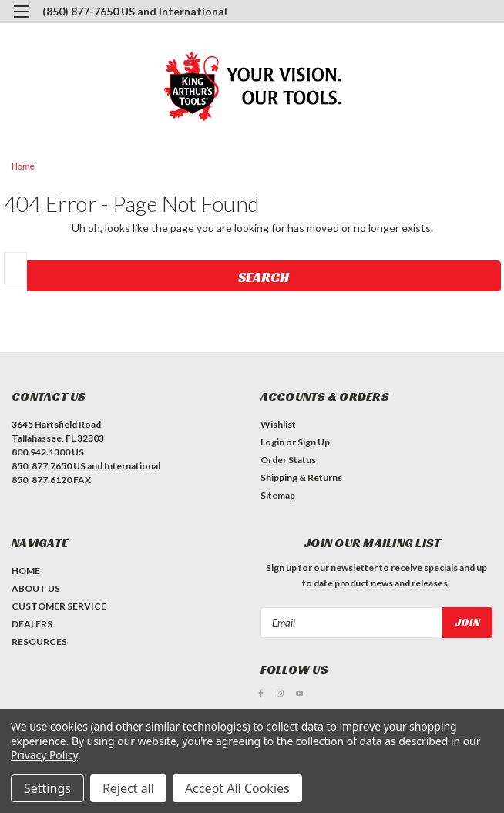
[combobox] (15, 268)
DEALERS (32, 624)
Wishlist (278, 424)
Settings (47, 788)
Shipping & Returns (301, 477)
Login (272, 442)
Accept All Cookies (237, 788)
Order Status (288, 460)
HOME (26, 571)
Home (23, 167)
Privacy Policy (44, 755)
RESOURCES (39, 642)
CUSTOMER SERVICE (59, 606)
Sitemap (278, 495)
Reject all (128, 788)
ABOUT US (36, 588)
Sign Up (314, 442)
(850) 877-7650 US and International (135, 11)
